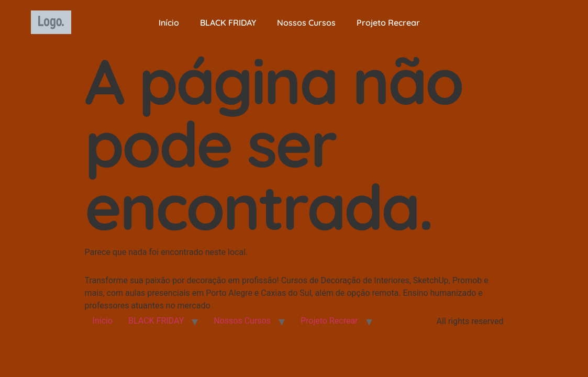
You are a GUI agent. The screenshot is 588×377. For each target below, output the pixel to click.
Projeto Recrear (388, 23)
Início (169, 23)
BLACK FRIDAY (228, 23)
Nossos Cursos (306, 23)
